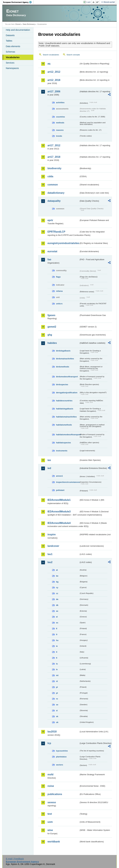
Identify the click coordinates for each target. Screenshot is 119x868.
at (57, 570)
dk (57, 605)
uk (57, 722)
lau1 (50, 554)
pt (57, 693)
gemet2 (52, 327)
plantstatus (61, 757)
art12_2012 (54, 72)
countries (60, 117)
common (53, 185)
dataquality (54, 201)
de (57, 599)
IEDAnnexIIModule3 (59, 512)
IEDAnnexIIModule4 (59, 523)
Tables (9, 41)
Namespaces (12, 68)
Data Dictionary (29, 24)
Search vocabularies (51, 55)
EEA (18, 2)
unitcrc (59, 304)
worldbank (54, 842)
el (57, 617)
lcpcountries (62, 751)
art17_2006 (54, 91)
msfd (50, 774)
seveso (52, 802)
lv (57, 669)
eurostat (52, 251)
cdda (50, 176)
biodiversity (54, 168)
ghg (50, 335)
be (57, 576)
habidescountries (64, 401)
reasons (60, 130)
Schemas (10, 52)
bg (57, 582)
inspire (51, 534)
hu (57, 640)
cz (57, 593)
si (57, 710)
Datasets (10, 35)
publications (55, 794)
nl (57, 681)
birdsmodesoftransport (67, 377)
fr (57, 634)
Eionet (18, 24)
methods (60, 123)
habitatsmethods (64, 425)
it (57, 652)
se (57, 705)
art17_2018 (54, 157)
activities (60, 102)
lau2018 (52, 732)
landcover (53, 546)
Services (10, 63)
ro (57, 699)
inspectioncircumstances (68, 482)
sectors (59, 765)
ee (57, 611)
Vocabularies (13, 57)
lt (57, 658)
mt (57, 675)
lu (57, 664)
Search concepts (73, 55)
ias (49, 460)
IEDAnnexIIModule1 (59, 500)
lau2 (50, 562)
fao (49, 259)
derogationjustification (67, 393)
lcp (49, 743)
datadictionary (56, 193)
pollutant (60, 490)
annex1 (59, 476)
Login (88, 2)
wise (50, 830)
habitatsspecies (63, 443)
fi (57, 629)
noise (51, 786)
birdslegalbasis (63, 351)
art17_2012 (54, 145)
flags (58, 277)
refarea (59, 291)
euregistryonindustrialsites (63, 243)
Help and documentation (18, 30)
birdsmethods (63, 367)
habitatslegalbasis (65, 409)
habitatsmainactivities (66, 417)
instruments (62, 451)
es (57, 623)
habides (52, 343)
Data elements (13, 46)
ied (49, 468)
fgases (51, 315)
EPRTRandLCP (56, 232)
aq (49, 64)
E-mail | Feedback (15, 859)
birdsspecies (62, 384)
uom (50, 822)
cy (57, 587)
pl (57, 687)
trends (59, 136)
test (50, 814)
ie (57, 646)
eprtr (50, 220)
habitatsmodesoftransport (68, 435)
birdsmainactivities (65, 359)
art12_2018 (54, 80)
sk (57, 716)
